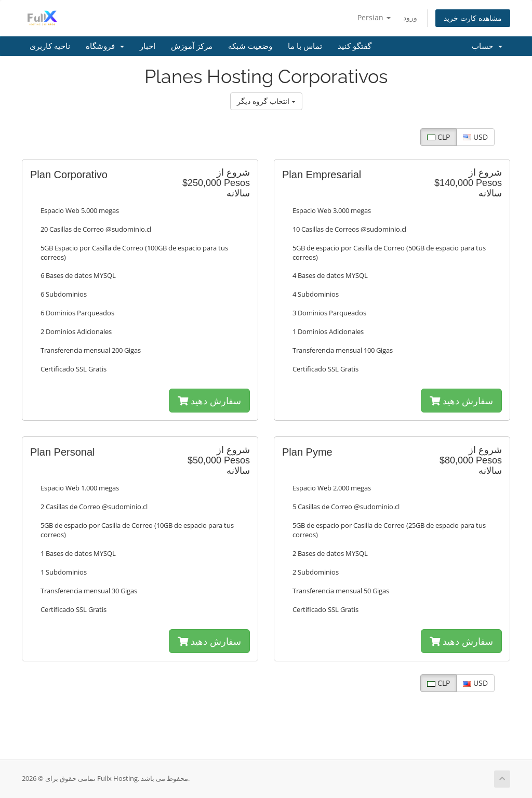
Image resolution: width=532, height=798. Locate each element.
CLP (438, 137)
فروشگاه (105, 46)
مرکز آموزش (192, 46)
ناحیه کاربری (50, 46)
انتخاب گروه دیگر (266, 101)
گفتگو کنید (355, 46)
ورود (410, 17)
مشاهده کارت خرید (473, 18)
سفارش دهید (209, 401)
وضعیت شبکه (250, 46)
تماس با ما (305, 46)
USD (475, 137)
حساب (487, 46)
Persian (374, 17)
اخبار (148, 46)
